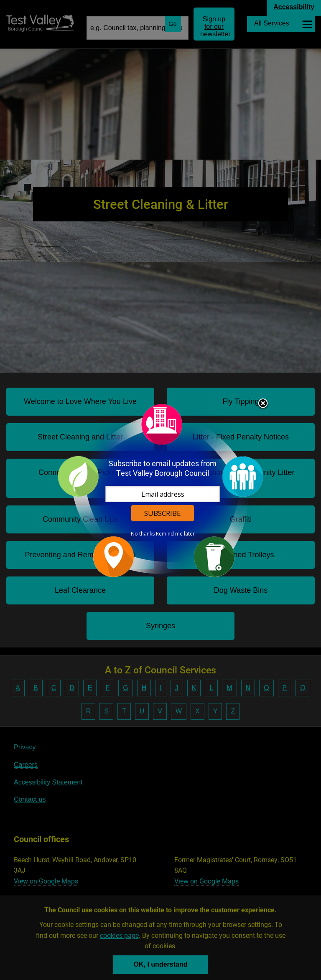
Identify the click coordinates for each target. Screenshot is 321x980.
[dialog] (160, 490)
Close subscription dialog (263, 404)
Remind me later (175, 534)
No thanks (143, 534)
